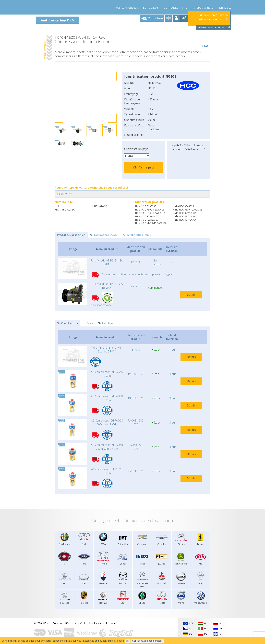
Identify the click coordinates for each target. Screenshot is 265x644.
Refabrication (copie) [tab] (137, 235)
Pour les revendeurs (127, 7)
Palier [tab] (88, 323)
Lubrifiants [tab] (107, 323)
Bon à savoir (151, 7)
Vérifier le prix (143, 167)
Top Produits (170, 7)
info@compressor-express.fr (212, 19)
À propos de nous (202, 7)
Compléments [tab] (68, 323)
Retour (206, 41)
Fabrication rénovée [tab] (104, 235)
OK (128, 641)
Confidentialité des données (104, 623)
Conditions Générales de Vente (70, 623)
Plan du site (224, 7)
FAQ (185, 7)
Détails (191, 294)
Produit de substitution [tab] (71, 235)
